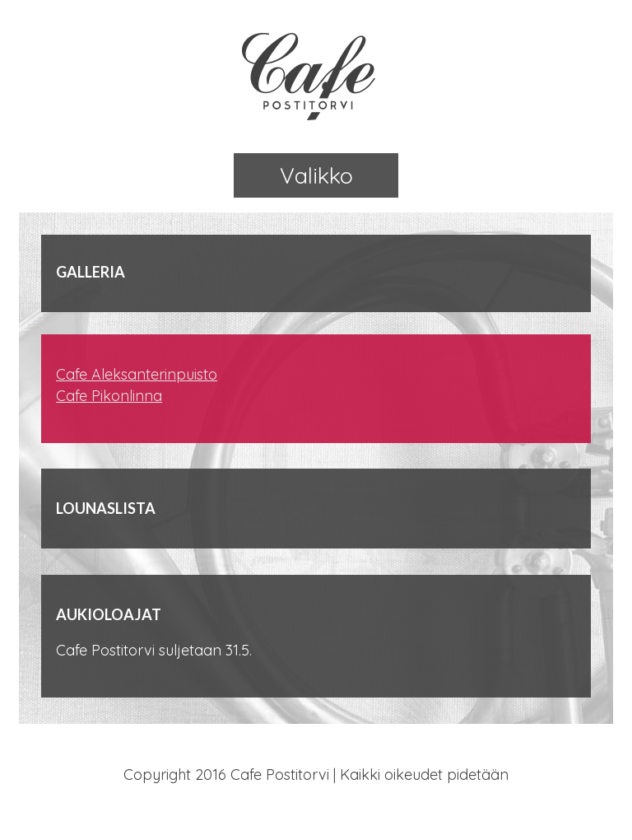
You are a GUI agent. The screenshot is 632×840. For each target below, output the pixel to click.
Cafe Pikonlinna (109, 396)
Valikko (316, 175)
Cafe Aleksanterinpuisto (137, 374)
